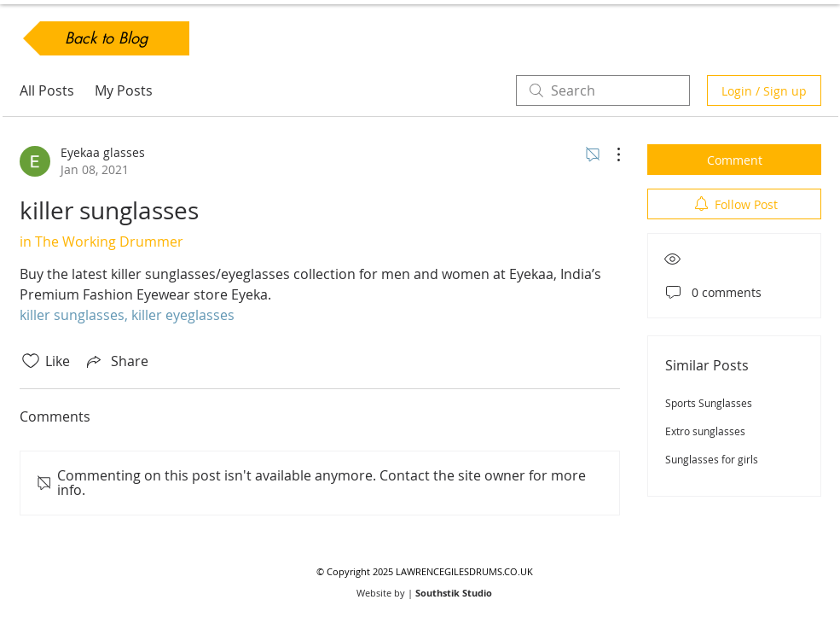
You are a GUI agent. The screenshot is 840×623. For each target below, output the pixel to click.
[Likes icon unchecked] (31, 361)
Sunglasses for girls (712, 459)
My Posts (124, 90)
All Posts (47, 90)
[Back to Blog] (106, 38)
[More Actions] (610, 154)
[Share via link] (116, 361)
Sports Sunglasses (709, 403)
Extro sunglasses (705, 431)
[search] (603, 90)
